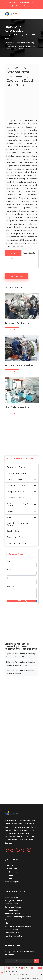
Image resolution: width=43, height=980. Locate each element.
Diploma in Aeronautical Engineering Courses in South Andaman (20, 664)
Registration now (16, 276)
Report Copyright (11, 872)
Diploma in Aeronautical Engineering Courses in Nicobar (20, 672)
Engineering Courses (17, 467)
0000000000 (13, 3)
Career (10, 511)
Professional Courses (16, 537)
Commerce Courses (16, 485)
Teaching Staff (11, 869)
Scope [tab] (13, 258)
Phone (9, 578)
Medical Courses (14, 479)
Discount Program (12, 882)
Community (9, 875)
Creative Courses (15, 531)
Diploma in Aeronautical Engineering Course (20, 44)
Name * (10, 561)
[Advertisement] (22, 103)
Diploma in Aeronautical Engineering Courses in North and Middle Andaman (21, 655)
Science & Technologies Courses (18, 505)
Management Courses (17, 473)
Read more (12, 330)
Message (10, 587)
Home (7, 39)
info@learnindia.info (28, 3)
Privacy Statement (12, 866)
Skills (9, 517)
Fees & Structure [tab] (30, 253)
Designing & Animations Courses (18, 524)
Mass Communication (17, 543)
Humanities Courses (16, 498)
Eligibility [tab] (13, 253)
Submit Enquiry (22, 601)
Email (9, 570)
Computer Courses (16, 492)
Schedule (8, 878)
